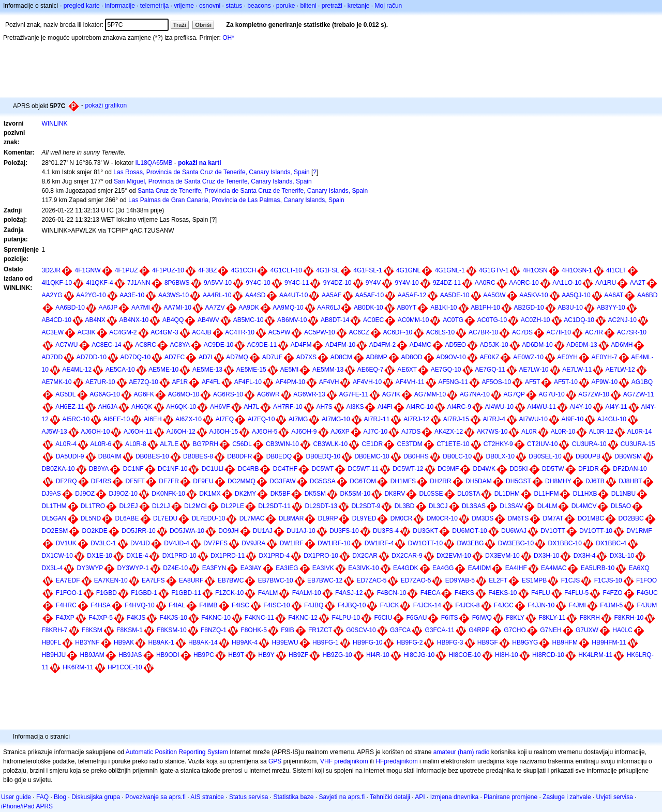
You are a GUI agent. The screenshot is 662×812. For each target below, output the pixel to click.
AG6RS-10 (228, 394)
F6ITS (450, 618)
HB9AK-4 (245, 642)
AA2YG (52, 295)
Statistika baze (293, 797)
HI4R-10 (378, 655)
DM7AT (553, 518)
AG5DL (65, 394)
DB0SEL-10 (545, 456)
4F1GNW (88, 270)
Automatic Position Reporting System (177, 752)
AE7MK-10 (56, 382)
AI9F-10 (573, 419)
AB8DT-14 (335, 320)
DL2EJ (129, 506)
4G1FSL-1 (367, 270)
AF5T (532, 382)
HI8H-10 (507, 655)
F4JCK (390, 605)
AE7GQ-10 (446, 370)
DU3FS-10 (344, 531)
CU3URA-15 (638, 444)
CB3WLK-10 (330, 444)
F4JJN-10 (541, 605)
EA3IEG (287, 568)
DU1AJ (263, 531)
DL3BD (405, 506)
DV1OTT (553, 531)
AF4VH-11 (410, 382)
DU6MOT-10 (469, 531)
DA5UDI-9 (70, 456)
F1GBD (107, 593)
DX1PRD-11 (228, 556)
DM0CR (402, 518)
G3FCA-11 (439, 630)
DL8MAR (291, 518)
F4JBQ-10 (352, 605)
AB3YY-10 (611, 308)
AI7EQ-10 (261, 419)
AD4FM (301, 345)
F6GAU (416, 618)
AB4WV (208, 320)
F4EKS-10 (502, 593)
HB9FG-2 (410, 642)
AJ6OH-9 (304, 432)
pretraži (332, 6)
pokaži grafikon (106, 105)
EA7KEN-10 (111, 580)
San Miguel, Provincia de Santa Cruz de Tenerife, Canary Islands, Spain (213, 181)
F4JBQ (314, 605)
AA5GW (494, 295)
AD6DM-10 (537, 345)
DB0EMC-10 (372, 456)
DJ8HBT (630, 481)
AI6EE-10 (117, 419)
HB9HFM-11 (609, 642)
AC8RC (146, 345)
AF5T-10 (566, 382)
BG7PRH (206, 444)
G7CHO (515, 630)
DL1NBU (623, 494)
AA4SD (255, 295)
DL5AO (621, 506)
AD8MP (376, 357)
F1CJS (571, 580)
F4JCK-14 (427, 605)
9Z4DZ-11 (447, 283)
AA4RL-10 (217, 295)
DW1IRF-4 (379, 543)
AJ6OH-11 (138, 432)
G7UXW (587, 630)
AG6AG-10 (105, 394)
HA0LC (622, 630)
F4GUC (647, 593)
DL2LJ (161, 506)
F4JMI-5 (611, 605)
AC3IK (87, 332)
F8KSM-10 (171, 630)
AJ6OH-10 (95, 432)
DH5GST (518, 481)
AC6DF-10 (397, 332)
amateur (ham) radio (462, 752)
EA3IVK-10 (363, 568)
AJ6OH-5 (265, 432)
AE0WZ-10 (528, 357)
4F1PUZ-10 (168, 270)
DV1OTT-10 (596, 531)
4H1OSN (535, 270)
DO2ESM (55, 531)
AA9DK (249, 308)
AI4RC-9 (459, 407)
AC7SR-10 (632, 332)
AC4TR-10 (240, 332)
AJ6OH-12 (181, 432)
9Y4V (373, 283)
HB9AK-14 (203, 642)
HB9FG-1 (326, 642)
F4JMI (577, 605)
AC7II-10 (559, 332)
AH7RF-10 (288, 407)
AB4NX (95, 320)
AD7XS (306, 357)
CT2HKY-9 (498, 444)
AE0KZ (489, 357)
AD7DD (52, 357)
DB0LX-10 (500, 456)
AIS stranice (207, 797)
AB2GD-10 (529, 308)
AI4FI (385, 407)
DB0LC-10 (457, 456)
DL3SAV (511, 506)
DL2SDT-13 (321, 506)
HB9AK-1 (161, 642)
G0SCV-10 (361, 630)
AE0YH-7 (605, 357)
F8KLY (515, 618)
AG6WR (268, 394)
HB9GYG (525, 642)
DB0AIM (110, 456)
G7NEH (551, 630)
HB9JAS (130, 655)
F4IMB (208, 605)
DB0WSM (628, 456)
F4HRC (66, 605)
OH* (228, 38)
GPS (275, 761)
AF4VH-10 (367, 382)
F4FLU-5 (576, 593)
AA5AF (332, 295)
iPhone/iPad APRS (27, 806)
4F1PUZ (126, 270)
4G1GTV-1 (494, 270)
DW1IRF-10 (334, 543)
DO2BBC (631, 518)
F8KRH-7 (54, 630)
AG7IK (391, 394)
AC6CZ (359, 332)
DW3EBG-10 (516, 543)
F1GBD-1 (144, 593)
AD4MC (420, 345)
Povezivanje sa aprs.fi (155, 797)
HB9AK (124, 642)
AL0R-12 (601, 432)
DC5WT (322, 469)
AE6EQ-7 (371, 370)
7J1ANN (139, 283)
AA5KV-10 (533, 295)
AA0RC (485, 283)
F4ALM (268, 593)
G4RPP (479, 630)
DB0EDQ (279, 456)
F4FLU (541, 593)
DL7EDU (165, 518)
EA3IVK (323, 568)
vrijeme (184, 6)
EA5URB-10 (598, 568)
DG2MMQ (242, 481)
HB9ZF (298, 655)
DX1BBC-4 (611, 543)
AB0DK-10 (368, 308)
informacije (120, 6)
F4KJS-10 (174, 618)
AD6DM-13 (582, 345)
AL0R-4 (66, 444)
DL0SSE (431, 494)
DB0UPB (588, 456)
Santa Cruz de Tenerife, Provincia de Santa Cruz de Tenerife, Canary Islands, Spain (253, 191)
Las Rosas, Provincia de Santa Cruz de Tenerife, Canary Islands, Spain (211, 172)
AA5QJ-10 (576, 295)
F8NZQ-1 (214, 630)
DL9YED (364, 518)
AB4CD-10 (56, 320)
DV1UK (66, 543)
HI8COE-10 (465, 655)
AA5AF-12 (412, 295)
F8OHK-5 (254, 630)
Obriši (203, 25)
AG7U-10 (552, 394)
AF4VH (329, 382)
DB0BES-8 (198, 456)
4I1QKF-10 (57, 283)
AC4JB (201, 332)
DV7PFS (215, 543)
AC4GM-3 (164, 332)
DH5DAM (479, 481)
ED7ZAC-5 (371, 580)
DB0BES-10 (152, 456)
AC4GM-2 (123, 332)
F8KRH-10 (629, 618)
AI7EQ (225, 419)
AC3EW (52, 332)
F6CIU (383, 618)
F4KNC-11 (259, 618)
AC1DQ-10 (579, 320)
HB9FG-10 (367, 642)
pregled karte (82, 6)
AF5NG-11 (453, 382)
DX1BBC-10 (565, 543)
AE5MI (289, 370)
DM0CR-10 (442, 518)
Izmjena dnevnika (454, 797)
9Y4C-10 (258, 283)
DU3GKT (425, 531)
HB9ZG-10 (337, 655)
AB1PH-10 (485, 308)
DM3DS (483, 518)
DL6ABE (127, 518)
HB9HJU (54, 655)
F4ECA (431, 593)
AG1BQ (642, 382)
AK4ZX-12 (449, 432)
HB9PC (204, 655)
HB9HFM (565, 642)
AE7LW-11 (577, 370)
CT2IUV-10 (542, 444)
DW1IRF (292, 543)
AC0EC (373, 320)
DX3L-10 (622, 556)
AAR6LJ (328, 308)
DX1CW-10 (57, 556)
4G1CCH (244, 270)
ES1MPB (535, 580)
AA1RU (606, 283)
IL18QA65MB (154, 163)
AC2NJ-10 (622, 320)
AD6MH (622, 345)
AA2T (638, 283)
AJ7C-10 (376, 432)
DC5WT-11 (363, 469)
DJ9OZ (85, 494)
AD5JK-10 (494, 345)
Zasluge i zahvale (567, 797)
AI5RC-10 (76, 419)
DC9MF (448, 469)
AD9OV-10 (451, 357)
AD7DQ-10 (136, 357)
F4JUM (647, 605)
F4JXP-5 (101, 618)
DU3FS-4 (386, 531)
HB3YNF (87, 642)
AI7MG (298, 419)
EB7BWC (231, 580)
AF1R (180, 382)
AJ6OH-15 (223, 432)
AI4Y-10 (581, 407)
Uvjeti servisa (615, 797)
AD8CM (341, 357)
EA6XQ (639, 568)
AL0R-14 (640, 432)
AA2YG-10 (91, 295)
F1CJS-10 (608, 580)
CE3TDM (409, 444)
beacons (259, 6)
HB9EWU (285, 642)
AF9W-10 (605, 382)
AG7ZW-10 (594, 394)
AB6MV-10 (292, 320)
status (234, 6)
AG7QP (514, 394)
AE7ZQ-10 (144, 382)
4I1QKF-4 (100, 283)
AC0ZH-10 (536, 320)
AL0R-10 (563, 432)
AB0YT (407, 308)
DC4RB (249, 469)
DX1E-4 (137, 556)
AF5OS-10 (497, 382)
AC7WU (66, 345)
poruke (286, 6)
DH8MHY (558, 481)
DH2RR (440, 481)
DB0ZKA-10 (58, 469)
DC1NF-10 (172, 469)
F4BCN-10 (392, 593)
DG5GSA (323, 481)
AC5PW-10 (320, 332)
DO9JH (228, 531)
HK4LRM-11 (595, 655)
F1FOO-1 (69, 593)
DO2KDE (95, 531)
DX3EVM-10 (502, 556)
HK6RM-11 (78, 667)
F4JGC (504, 605)
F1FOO (646, 580)
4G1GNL (408, 270)
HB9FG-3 (450, 642)
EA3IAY (251, 568)
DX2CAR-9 (407, 556)
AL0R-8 (136, 444)
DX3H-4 (585, 556)
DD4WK (484, 469)
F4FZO (613, 593)
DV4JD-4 (177, 543)
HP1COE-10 (125, 667)
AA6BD (647, 295)
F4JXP (65, 618)
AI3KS (355, 407)
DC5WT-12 (408, 469)
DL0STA (469, 494)
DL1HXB (585, 494)
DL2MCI (195, 506)
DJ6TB (595, 481)
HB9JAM (92, 655)
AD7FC (175, 357)
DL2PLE (232, 506)
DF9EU (203, 481)
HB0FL (51, 642)
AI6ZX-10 (189, 419)
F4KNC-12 (303, 618)
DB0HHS (416, 456)
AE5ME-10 (163, 370)
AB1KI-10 (443, 308)
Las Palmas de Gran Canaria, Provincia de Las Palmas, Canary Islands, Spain (236, 200)
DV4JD (140, 543)
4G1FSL (328, 270)
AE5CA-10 (120, 370)
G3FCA (400, 630)
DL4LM (547, 506)
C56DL (242, 444)
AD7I (206, 357)
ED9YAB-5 (460, 580)
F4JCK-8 (467, 605)
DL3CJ (438, 506)
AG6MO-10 (184, 394)
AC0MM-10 (413, 320)
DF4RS (101, 481)
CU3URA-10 (589, 444)
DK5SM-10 (355, 494)
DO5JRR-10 (138, 531)
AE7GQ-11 (490, 370)
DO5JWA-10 (187, 531)
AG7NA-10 (475, 394)
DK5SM (315, 494)
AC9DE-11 (262, 345)
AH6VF (220, 407)
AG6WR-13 (309, 394)
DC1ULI (213, 469)
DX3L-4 (52, 568)
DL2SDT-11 (274, 506)
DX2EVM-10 (454, 556)
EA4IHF (516, 568)
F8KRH (590, 618)
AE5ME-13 (207, 370)
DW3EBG (470, 543)
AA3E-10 (132, 295)
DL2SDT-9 (366, 506)
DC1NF (133, 469)
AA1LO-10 (567, 283)
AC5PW (280, 332)
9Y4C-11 (297, 283)
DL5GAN (54, 518)
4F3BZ (207, 270)
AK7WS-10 (492, 432)
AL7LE (169, 444)
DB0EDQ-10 (323, 456)
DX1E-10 (100, 556)
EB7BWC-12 (325, 580)
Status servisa (249, 797)
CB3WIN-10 (282, 444)
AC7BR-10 (483, 332)
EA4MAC (554, 568)
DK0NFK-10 (168, 494)
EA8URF (191, 580)
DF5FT (135, 481)
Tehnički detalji (390, 797)
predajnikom (401, 761)
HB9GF (488, 642)
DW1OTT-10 (425, 543)
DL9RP (328, 518)
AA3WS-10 (174, 295)
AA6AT (614, 295)
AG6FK (144, 394)
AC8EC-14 (106, 345)
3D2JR (51, 270)
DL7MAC (252, 518)
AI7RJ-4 (494, 419)
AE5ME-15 (251, 370)
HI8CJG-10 (419, 655)
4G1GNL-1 (450, 270)
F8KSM (92, 630)
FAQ (42, 797)
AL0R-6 (101, 444)
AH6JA (108, 407)
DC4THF (285, 469)
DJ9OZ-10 (123, 494)
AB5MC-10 (249, 320)
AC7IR (594, 332)
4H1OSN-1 (577, 270)
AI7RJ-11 (377, 419)
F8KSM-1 (130, 630)
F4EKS (464, 593)
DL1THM (54, 506)
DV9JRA (253, 543)
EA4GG (443, 568)
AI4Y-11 (616, 407)
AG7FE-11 (353, 394)
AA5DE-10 (455, 295)
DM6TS (518, 518)
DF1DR (589, 469)
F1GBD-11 (186, 593)
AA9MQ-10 (288, 308)
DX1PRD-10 (179, 556)
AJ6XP (340, 432)
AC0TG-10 (492, 320)
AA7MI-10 (178, 308)
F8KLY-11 (552, 618)
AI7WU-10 (533, 419)
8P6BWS (177, 283)
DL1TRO (93, 506)
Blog (60, 797)
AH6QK (142, 407)
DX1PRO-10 (321, 556)
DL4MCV (584, 506)
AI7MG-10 (336, 419)
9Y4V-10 (407, 283)
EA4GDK (406, 568)
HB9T (236, 655)
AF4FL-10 (248, 382)
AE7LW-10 (534, 370)
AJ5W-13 (54, 432)
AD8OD (411, 357)
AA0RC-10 (524, 283)
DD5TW (553, 469)
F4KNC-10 (216, 618)
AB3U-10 (570, 308)
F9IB (287, 630)
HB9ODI (168, 655)
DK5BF (281, 494)
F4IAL (177, 605)
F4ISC (240, 605)
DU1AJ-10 (301, 531)
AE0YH (568, 357)
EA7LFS (153, 580)
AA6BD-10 (70, 308)
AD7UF (272, 357)
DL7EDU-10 (209, 518)
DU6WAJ (514, 531)
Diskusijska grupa (96, 797)
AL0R (529, 432)
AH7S (324, 407)
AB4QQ (173, 320)
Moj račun (389, 6)
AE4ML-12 (77, 370)
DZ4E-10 (175, 568)
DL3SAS (474, 506)
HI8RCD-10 (548, 655)
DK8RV (395, 494)
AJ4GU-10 (612, 419)
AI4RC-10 (420, 407)
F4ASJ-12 (349, 593)
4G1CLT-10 (286, 270)
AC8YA (180, 345)
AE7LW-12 (620, 370)
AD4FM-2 (382, 345)
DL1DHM (507, 494)
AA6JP (108, 308)
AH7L (251, 407)
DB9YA (99, 469)
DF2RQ (66, 481)
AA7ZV (215, 308)
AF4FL (211, 382)
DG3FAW (282, 481)
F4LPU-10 (346, 618)
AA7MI (141, 308)
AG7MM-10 (430, 394)
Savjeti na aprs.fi (342, 797)
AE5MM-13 (328, 370)
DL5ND (91, 518)
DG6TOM (363, 481)
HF (380, 761)
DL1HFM (546, 494)
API (420, 797)
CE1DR (372, 444)
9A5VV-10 (218, 283)
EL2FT (498, 580)
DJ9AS (51, 494)
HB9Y (266, 655)
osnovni (210, 6)
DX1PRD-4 (274, 556)
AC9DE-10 (219, 345)
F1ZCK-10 (229, 593)
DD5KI (518, 469)
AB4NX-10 (134, 320)
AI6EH (153, 419)
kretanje (359, 6)
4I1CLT (616, 270)
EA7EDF (68, 580)
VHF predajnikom (344, 761)
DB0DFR (239, 456)
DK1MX (210, 494)
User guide (16, 797)
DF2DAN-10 (630, 469)
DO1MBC (591, 518)
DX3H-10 (546, 556)
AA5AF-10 (370, 295)
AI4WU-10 (499, 407)
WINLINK (54, 124)
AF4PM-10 (290, 382)
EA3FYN (214, 568)
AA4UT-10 (294, 295)
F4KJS (136, 618)
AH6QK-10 (181, 407)
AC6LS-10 (440, 332)
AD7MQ (237, 357)
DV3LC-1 (103, 543)
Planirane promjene (510, 797)
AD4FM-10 (340, 345)
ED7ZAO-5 (416, 580)
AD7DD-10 (92, 357)
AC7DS (522, 332)
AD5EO (456, 345)
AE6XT (407, 370)
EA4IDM (480, 568)
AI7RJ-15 (456, 419)
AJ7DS (411, 432)
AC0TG (453, 320)
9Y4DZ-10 (337, 283)
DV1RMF (639, 531)
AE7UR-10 (100, 382)
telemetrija (154, 6)
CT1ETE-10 (453, 444)
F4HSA (101, 605)
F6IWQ (482, 618)
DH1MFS (403, 481)
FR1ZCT (320, 630)
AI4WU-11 (542, 407)
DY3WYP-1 (133, 568)
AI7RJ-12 (416, 419)
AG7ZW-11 (639, 394)
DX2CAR (365, 556)
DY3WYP (90, 568)
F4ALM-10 (307, 593)
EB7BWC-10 (276, 580)
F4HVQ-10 (139, 605)
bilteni (308, 6)
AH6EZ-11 (70, 407)
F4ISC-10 (276, 605)
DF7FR (169, 481)
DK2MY (245, 494)
